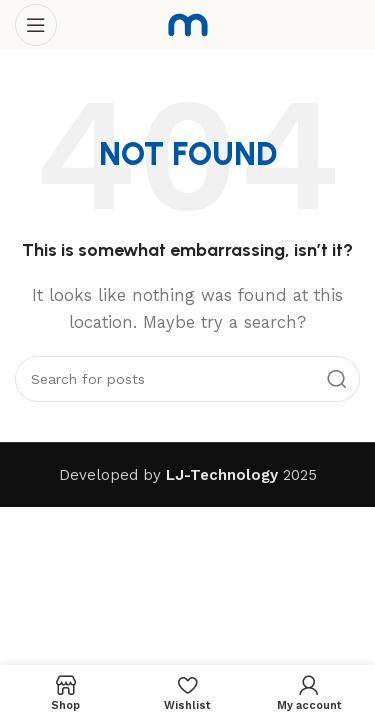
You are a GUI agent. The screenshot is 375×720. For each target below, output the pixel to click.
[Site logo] (188, 24)
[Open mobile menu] (36, 25)
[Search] (187, 379)
